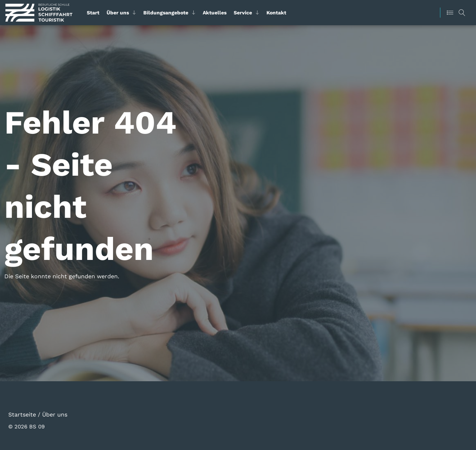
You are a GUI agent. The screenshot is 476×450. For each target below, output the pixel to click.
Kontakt (276, 13)
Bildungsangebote (166, 13)
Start (93, 13)
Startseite (22, 414)
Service (243, 13)
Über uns (118, 13)
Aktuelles (215, 13)
